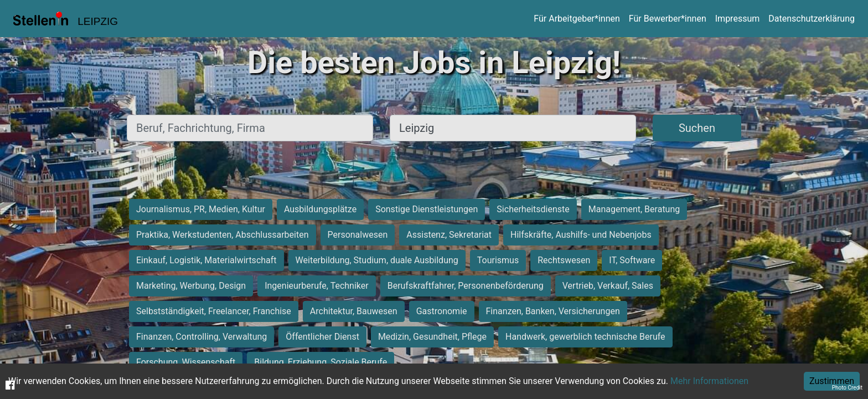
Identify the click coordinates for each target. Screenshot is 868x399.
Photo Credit (847, 388)
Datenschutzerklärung (812, 19)
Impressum (738, 19)
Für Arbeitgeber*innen (577, 19)
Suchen (697, 128)
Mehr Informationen (709, 381)
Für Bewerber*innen (668, 19)
